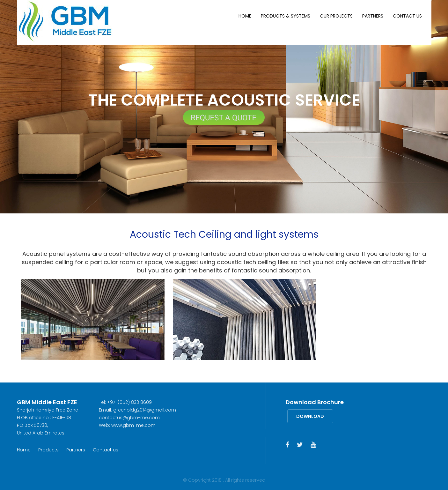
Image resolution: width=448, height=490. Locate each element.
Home (245, 16)
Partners (373, 16)
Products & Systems (286, 16)
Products (48, 450)
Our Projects (336, 16)
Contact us (407, 16)
